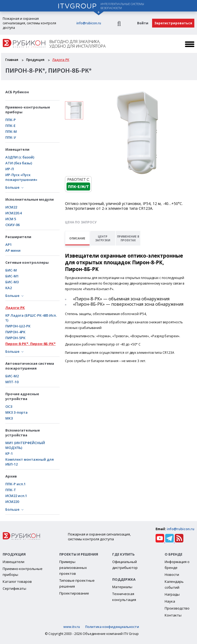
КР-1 (9, 453)
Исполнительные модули (30, 199)
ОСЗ (9, 406)
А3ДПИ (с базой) (20, 157)
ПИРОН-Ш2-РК (18, 326)
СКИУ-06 (12, 225)
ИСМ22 (11, 207)
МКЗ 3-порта (16, 412)
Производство (177, 608)
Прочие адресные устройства (22, 396)
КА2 (9, 288)
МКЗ (9, 418)
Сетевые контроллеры (27, 262)
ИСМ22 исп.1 (16, 496)
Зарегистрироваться (173, 23)
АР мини (13, 250)
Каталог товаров (17, 581)
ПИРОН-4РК (15, 332)
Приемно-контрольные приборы (28, 110)
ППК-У (11, 137)
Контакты (173, 615)
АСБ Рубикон (17, 92)
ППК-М (11, 131)
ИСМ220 (12, 502)
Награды (172, 594)
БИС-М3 (12, 282)
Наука (170, 601)
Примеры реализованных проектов (73, 568)
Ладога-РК (61, 60)
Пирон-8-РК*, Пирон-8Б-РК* (30, 344)
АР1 (9, 245)
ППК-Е (10, 126)
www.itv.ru (72, 627)
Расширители (18, 237)
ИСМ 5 (11, 219)
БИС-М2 (12, 376)
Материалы (122, 587)
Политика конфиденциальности (112, 627)
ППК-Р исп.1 (16, 484)
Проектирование (74, 593)
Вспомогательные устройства (23, 433)
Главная (12, 60)
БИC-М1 (12, 276)
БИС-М (11, 270)
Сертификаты (14, 588)
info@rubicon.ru (89, 23)
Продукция (35, 60)
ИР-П (10, 169)
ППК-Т (11, 490)
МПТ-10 (12, 382)
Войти (143, 23)
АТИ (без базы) (19, 163)
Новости (172, 575)
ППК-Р (11, 120)
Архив (11, 476)
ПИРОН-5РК (15, 338)
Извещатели (17, 149)
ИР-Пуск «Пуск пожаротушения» (21, 177)
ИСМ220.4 (13, 213)
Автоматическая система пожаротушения (30, 366)
